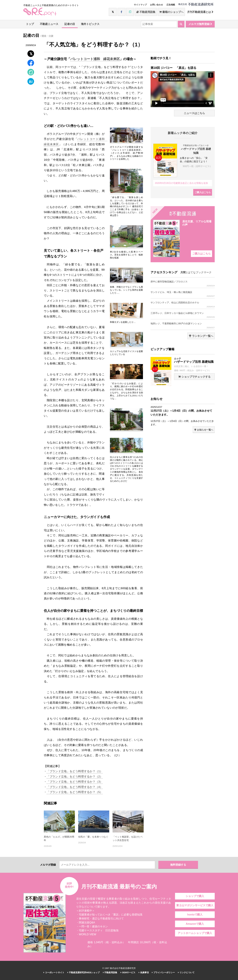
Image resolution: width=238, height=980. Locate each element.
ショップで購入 (195, 896)
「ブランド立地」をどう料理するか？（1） (75, 771)
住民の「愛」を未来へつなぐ (93, 837)
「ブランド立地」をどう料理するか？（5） (75, 792)
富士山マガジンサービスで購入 (195, 905)
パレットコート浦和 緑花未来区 (95, 59)
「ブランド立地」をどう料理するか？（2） (75, 777)
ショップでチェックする (194, 377)
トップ (30, 24)
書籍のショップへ (171, 12)
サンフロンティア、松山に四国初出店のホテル (183, 304)
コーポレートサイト (54, 972)
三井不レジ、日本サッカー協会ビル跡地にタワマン (183, 315)
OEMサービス (128, 972)
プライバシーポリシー (163, 972)
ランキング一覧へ (201, 336)
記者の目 (70, 24)
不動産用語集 (146, 12)
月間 (183, 272)
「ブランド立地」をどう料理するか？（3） (75, 782)
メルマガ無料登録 (200, 24)
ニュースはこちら (194, 113)
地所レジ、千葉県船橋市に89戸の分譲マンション (183, 325)
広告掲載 (171, 5)
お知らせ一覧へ (204, 430)
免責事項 (144, 972)
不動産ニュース (49, 24)
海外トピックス (90, 24)
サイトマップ (140, 5)
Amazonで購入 (195, 924)
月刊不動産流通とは (200, 12)
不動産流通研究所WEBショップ (84, 972)
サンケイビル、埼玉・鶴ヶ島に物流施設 (183, 294)
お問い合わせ (157, 5)
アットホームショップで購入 (195, 933)
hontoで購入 (195, 915)
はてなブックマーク (200, 272)
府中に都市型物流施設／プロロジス (183, 283)
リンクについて (186, 972)
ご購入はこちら (203, 192)
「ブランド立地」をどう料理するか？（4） (75, 787)
